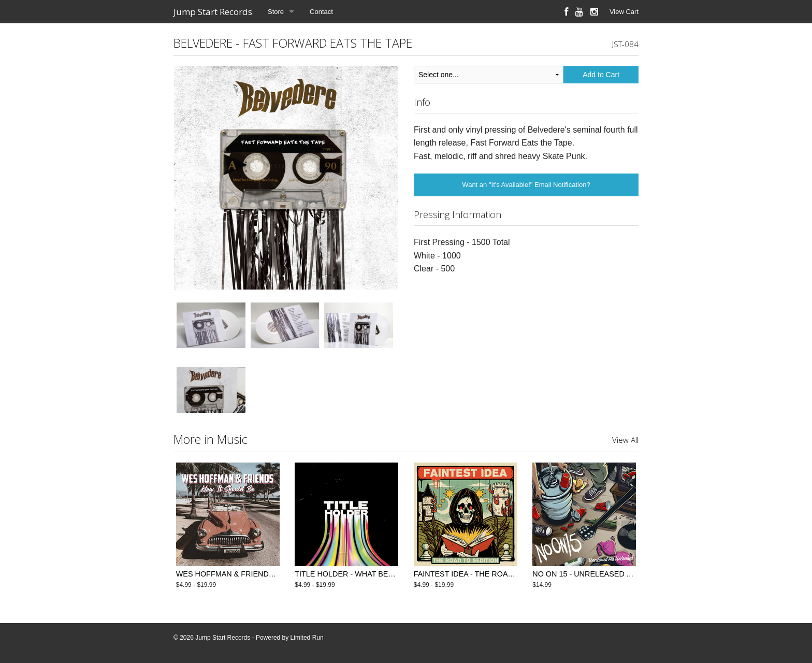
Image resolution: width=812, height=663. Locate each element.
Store (276, 12)
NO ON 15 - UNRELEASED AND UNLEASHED (611, 574)
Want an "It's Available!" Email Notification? (526, 185)
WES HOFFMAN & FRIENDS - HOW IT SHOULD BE (264, 574)
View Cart (624, 12)
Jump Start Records (213, 12)
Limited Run (307, 638)
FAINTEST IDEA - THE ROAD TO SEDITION (488, 574)
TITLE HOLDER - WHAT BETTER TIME (361, 574)
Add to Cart (601, 75)
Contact (321, 12)
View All (625, 440)
